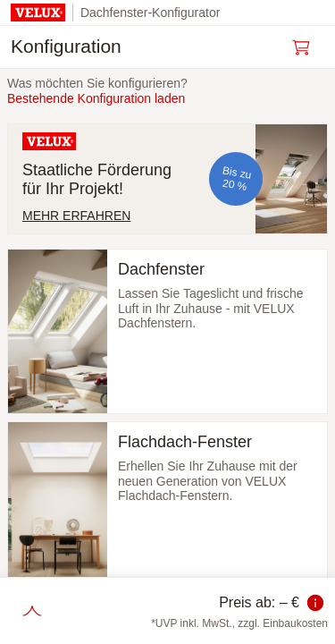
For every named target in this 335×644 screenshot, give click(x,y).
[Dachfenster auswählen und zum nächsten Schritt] (167, 331)
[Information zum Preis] (315, 603)
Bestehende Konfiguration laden (96, 98)
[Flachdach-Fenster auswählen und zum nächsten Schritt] (167, 504)
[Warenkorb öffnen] (306, 47)
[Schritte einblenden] (32, 611)
